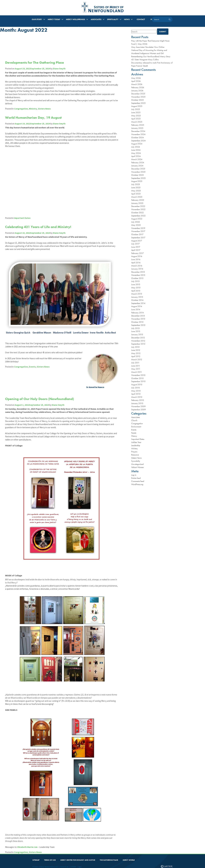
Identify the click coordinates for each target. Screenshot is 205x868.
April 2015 (136, 291)
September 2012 (138, 344)
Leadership (136, 445)
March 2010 (137, 397)
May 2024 (136, 153)
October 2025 (138, 100)
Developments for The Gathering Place (35, 62)
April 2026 (136, 81)
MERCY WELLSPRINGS (75, 19)
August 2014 (137, 306)
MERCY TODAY (54, 19)
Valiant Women (138, 467)
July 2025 (136, 109)
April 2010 (136, 394)
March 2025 (137, 122)
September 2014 (138, 303)
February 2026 (138, 87)
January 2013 (137, 334)
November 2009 (138, 406)
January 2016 (137, 269)
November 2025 (138, 97)
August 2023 (137, 181)
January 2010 (137, 403)
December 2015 (138, 272)
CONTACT (141, 19)
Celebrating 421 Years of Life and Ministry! (39, 226)
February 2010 (138, 400)
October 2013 (137, 322)
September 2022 (138, 216)
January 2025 (137, 128)
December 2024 (138, 131)
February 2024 (138, 162)
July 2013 (135, 328)
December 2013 (138, 316)
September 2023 (138, 178)
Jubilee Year (136, 442)
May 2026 (136, 78)
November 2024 (138, 134)
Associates (136, 417)
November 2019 (138, 228)
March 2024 (137, 159)
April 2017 (136, 250)
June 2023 (136, 188)
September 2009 (139, 410)
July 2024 (136, 147)
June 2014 (136, 309)
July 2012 (135, 347)
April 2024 (136, 156)
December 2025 (138, 94)
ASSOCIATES (96, 19)
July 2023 (136, 184)
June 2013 (136, 331)
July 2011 (135, 363)
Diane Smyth (60, 69)
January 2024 (137, 166)
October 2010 (137, 378)
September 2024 (138, 141)
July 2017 (135, 244)
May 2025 (136, 116)
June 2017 (136, 247)
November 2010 (138, 375)
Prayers (134, 452)
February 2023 (138, 200)
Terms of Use (64, 864)
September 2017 (138, 238)
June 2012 (136, 350)
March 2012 (137, 360)
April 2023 (136, 194)
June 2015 (136, 284)
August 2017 (137, 241)
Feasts (134, 433)
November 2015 (138, 275)
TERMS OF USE (50, 858)
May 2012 (136, 353)
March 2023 (137, 197)
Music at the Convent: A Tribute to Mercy (73, 27)
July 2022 (136, 222)
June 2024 (136, 150)
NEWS (127, 19)
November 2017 (138, 231)
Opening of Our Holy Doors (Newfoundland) (40, 384)
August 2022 (137, 219)
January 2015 (137, 297)
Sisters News (45, 118)
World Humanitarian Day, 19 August (34, 127)
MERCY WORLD (129, 858)
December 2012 (138, 338)
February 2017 (138, 253)
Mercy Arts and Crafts (42, 27)
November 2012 (138, 341)
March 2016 (137, 266)
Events (33, 355)
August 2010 (137, 385)
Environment (136, 427)
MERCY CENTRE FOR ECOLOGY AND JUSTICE (78, 858)
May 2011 (136, 369)
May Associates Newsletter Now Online (148, 47)
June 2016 (136, 259)
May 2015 (136, 288)
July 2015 (135, 281)
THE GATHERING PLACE (109, 858)
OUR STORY (37, 19)
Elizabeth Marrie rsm (28, 845)
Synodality (136, 461)
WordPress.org (137, 484)
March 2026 (137, 84)
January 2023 (137, 203)
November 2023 (138, 172)
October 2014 (137, 300)
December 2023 (138, 169)
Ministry (33, 118)
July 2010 (136, 388)
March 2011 (137, 372)
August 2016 (137, 256)
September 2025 (138, 103)
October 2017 (137, 234)
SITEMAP (36, 858)
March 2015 (137, 294)
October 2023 (138, 175)
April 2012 (136, 356)
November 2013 (138, 319)
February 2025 (138, 125)
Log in (134, 475)
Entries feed (136, 478)
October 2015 (137, 278)
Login (80, 864)
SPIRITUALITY (113, 19)
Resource (135, 455)
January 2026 (137, 91)
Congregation (22, 118)
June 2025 (136, 112)
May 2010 (136, 391)
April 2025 (136, 119)
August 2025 (137, 106)
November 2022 (138, 209)
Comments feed (138, 481)
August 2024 (137, 144)
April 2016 (136, 263)
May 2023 (136, 191)
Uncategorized (137, 464)
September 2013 (138, 325)
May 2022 (136, 225)
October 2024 (138, 137)
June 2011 (136, 366)
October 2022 (138, 213)
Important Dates (23, 217)
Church (134, 420)
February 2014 (138, 313)
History (134, 436)
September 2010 (138, 381)
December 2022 (138, 206)
